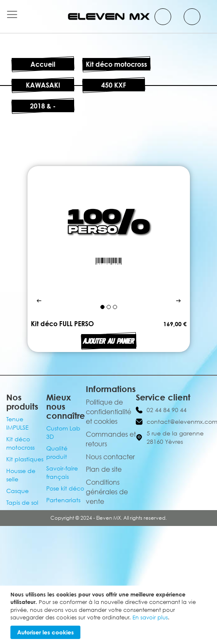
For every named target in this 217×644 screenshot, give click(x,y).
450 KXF (114, 85)
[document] (110, 615)
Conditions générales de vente (107, 492)
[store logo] (109, 16)
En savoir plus (150, 617)
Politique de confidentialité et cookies (108, 412)
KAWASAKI (43, 85)
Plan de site (104, 469)
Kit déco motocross (116, 64)
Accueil (43, 64)
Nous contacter (110, 457)
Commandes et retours (111, 439)
